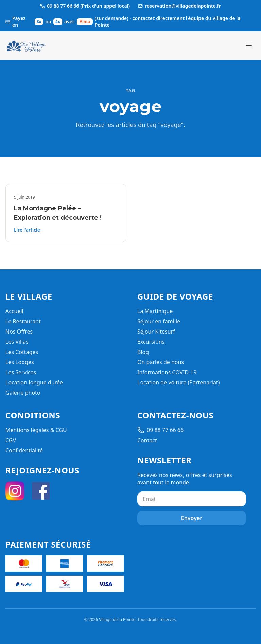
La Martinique (155, 311)
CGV (11, 440)
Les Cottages (22, 352)
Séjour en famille (159, 321)
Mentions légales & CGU (36, 430)
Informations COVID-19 (167, 372)
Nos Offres (19, 332)
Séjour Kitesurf (156, 332)
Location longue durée (34, 382)
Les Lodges (20, 362)
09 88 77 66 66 (160, 430)
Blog (143, 352)
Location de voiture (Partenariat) (178, 382)
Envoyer (192, 518)
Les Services (21, 372)
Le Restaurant (23, 321)
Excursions (151, 342)
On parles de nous (161, 362)
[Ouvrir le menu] (249, 46)
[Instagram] (15, 491)
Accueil (14, 311)
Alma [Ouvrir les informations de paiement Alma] (85, 22)
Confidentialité (24, 450)
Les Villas (17, 342)
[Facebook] (41, 491)
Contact (147, 440)
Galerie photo (23, 393)
